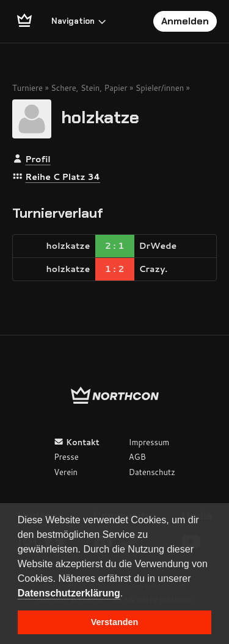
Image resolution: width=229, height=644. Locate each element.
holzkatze (100, 117)
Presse (66, 457)
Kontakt (77, 442)
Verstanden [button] (115, 622)
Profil (38, 159)
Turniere (27, 88)
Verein (66, 472)
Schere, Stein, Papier (89, 88)
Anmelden (185, 21)
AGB (137, 457)
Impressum (149, 442)
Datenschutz (152, 472)
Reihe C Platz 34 (63, 177)
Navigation (79, 21)
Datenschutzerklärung (69, 593)
